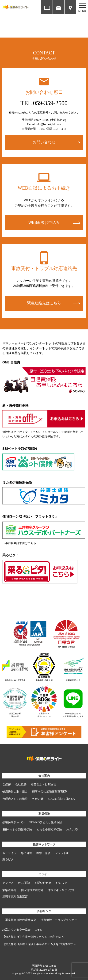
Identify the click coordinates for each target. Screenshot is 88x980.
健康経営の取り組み (15, 792)
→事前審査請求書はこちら (19, 543)
